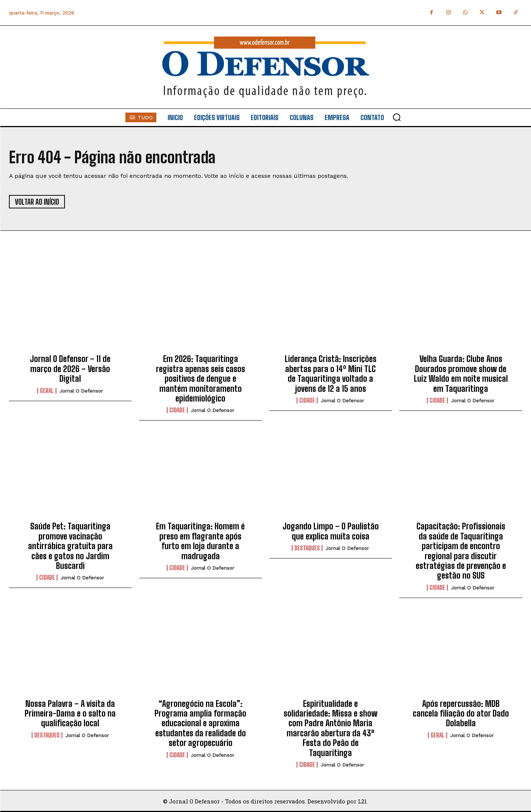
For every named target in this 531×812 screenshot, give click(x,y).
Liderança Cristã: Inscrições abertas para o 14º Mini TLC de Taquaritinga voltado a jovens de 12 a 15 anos (331, 374)
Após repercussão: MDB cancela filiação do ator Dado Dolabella (461, 714)
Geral (47, 391)
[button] (397, 117)
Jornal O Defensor (81, 391)
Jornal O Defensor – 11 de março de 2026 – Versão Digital (70, 369)
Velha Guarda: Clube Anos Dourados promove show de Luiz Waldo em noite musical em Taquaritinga (461, 374)
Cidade (177, 410)
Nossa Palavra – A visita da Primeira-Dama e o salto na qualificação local (70, 714)
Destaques (307, 548)
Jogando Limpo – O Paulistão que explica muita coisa (331, 531)
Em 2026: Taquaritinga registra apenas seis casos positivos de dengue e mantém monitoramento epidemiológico (201, 379)
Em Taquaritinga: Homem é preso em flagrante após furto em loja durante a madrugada (200, 541)
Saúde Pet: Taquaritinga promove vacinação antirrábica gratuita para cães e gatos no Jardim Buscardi (70, 546)
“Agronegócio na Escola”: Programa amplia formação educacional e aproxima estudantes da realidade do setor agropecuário (200, 723)
